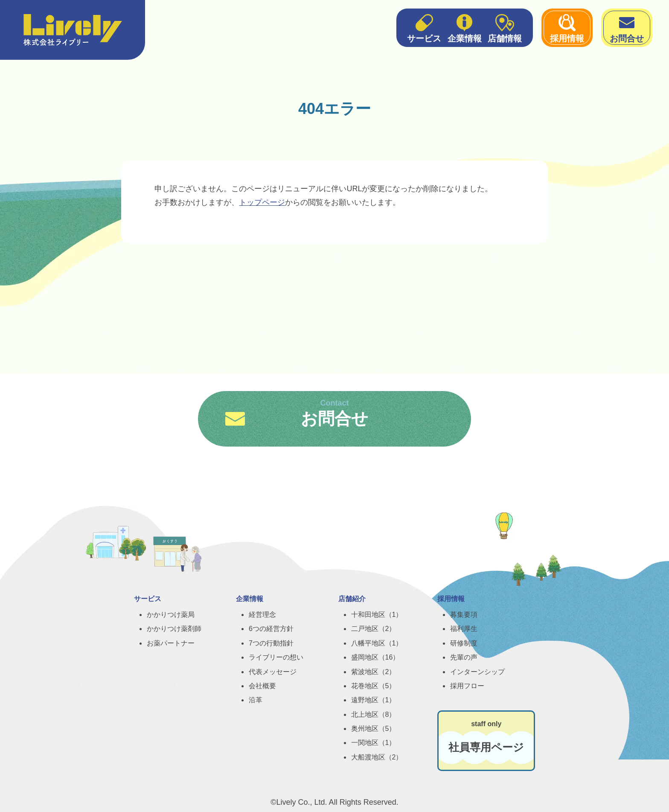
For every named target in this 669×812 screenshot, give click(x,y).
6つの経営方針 (271, 629)
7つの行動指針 (271, 643)
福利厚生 (464, 629)
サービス (424, 28)
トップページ (262, 202)
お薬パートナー (171, 643)
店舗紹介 (352, 599)
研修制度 (464, 643)
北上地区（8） (374, 714)
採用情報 (567, 28)
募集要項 (464, 615)
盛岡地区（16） (375, 657)
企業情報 (465, 28)
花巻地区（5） (374, 686)
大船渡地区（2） (377, 757)
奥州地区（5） (374, 729)
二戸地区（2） (374, 629)
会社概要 (262, 686)
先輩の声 (464, 657)
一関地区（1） (374, 743)
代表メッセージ (273, 672)
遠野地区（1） (374, 700)
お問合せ (627, 28)
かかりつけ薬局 (171, 615)
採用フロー (467, 686)
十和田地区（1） (377, 615)
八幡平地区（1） (377, 643)
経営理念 (262, 615)
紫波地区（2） (374, 672)
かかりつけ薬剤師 (174, 629)
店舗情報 (505, 28)
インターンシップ (477, 672)
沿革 (256, 700)
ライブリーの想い (276, 657)
